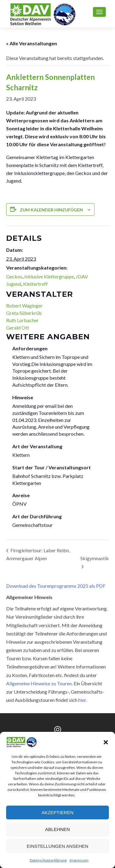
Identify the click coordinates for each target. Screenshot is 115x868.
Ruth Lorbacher (22, 320)
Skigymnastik (95, 558)
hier (82, 700)
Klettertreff (35, 284)
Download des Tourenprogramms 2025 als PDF (56, 586)
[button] (106, 742)
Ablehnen (57, 829)
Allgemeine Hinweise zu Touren (39, 683)
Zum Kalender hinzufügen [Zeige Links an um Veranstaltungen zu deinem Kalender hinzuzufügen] (51, 210)
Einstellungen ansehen (57, 846)
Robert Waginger (24, 305)
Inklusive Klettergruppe (49, 276)
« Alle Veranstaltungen (32, 43)
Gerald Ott (18, 328)
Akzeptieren (57, 812)
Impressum (79, 860)
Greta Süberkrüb (24, 313)
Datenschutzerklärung (48, 860)
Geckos (14, 276)
